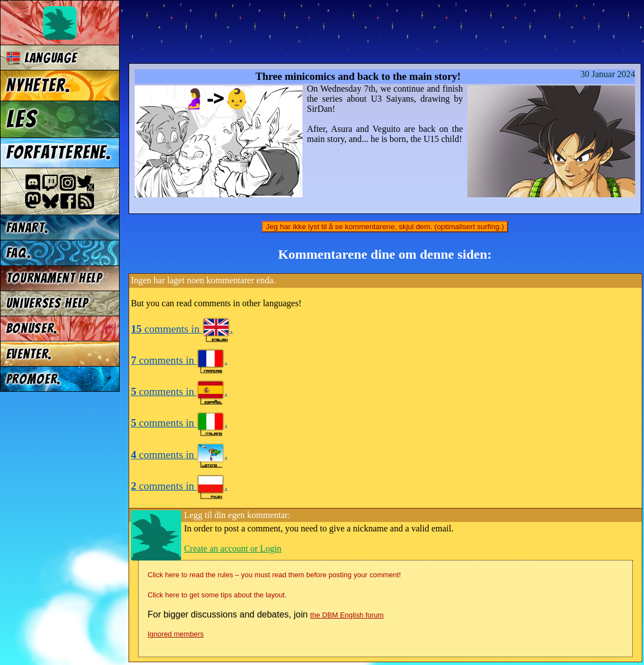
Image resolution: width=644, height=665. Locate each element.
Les (22, 119)
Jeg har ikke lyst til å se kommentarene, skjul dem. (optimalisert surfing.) (385, 227)
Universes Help (48, 303)
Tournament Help (54, 278)
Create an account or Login (233, 548)
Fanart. (28, 228)
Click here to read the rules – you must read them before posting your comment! (274, 575)
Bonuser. (32, 328)
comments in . (182, 329)
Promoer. (34, 379)
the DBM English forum (347, 615)
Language (42, 58)
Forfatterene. (59, 153)
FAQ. (19, 253)
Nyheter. (39, 85)
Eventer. (29, 354)
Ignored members (176, 634)
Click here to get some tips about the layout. (217, 595)
